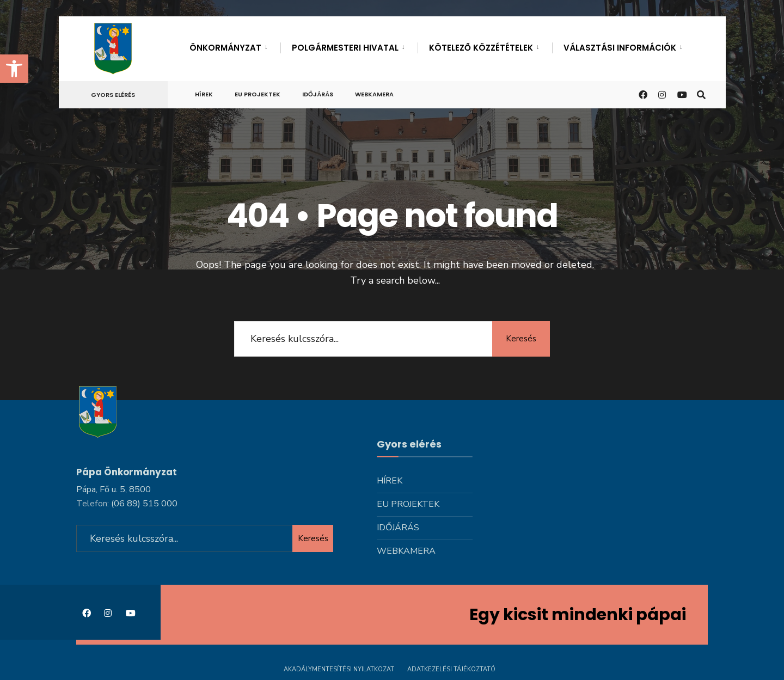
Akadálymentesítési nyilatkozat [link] (339, 668)
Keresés (520, 339)
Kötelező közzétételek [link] (481, 48)
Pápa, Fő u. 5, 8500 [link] (114, 488)
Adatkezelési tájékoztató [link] (451, 668)
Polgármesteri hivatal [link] (345, 48)
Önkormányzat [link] (225, 48)
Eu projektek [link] (258, 94)
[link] (14, 69)
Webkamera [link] (374, 94)
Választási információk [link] (620, 48)
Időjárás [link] (318, 94)
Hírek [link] (204, 94)
